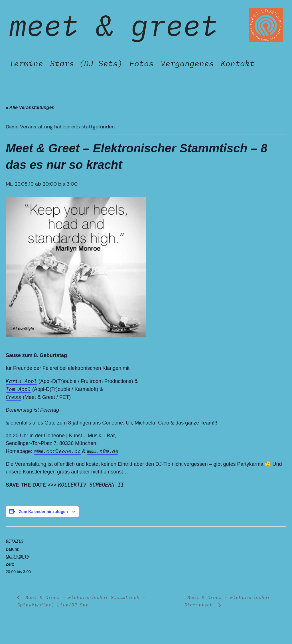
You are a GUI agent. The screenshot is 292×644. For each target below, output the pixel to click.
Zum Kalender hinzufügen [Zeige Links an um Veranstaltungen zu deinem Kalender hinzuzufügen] (43, 512)
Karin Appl (21, 381)
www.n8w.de (103, 451)
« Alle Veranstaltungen (30, 107)
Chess (14, 397)
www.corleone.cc (57, 451)
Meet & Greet (113, 25)
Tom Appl (18, 389)
